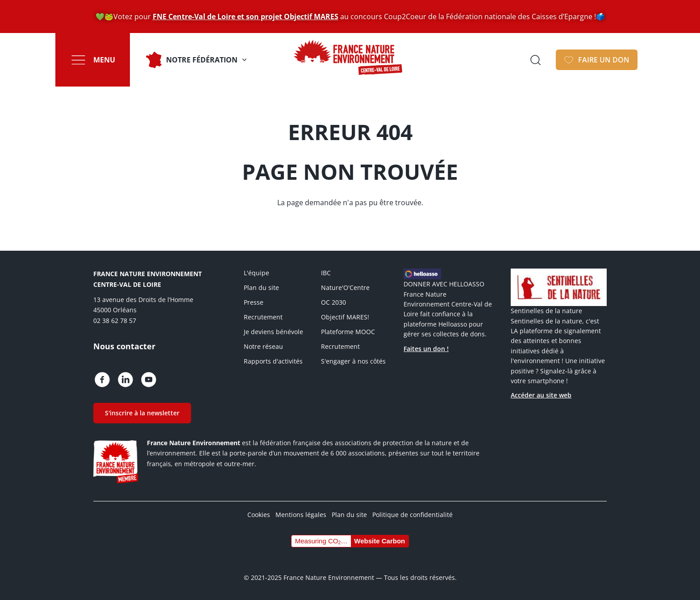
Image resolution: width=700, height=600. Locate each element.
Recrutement (263, 317)
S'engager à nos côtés (353, 361)
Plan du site (261, 288)
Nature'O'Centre (345, 288)
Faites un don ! (426, 349)
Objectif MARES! (345, 317)
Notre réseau (263, 346)
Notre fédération (202, 60)
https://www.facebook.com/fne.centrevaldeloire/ (102, 380)
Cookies (259, 515)
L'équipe (256, 273)
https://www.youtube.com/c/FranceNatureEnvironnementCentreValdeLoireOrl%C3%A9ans (149, 380)
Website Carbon (379, 541)
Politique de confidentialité (412, 515)
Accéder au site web (541, 395)
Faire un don (604, 60)
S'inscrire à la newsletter (142, 413)
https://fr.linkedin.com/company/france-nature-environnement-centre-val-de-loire (125, 380)
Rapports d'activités (273, 361)
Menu (104, 60)
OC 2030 (333, 302)
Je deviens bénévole (273, 332)
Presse (254, 302)
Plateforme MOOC (348, 332)
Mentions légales (301, 515)
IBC (326, 273)
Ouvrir (535, 60)
